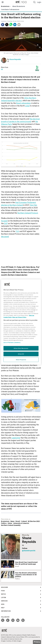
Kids (3, 604)
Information (6, 611)
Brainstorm (5, 521)
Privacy (37, 642)
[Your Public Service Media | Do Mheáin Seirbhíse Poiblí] (4, 630)
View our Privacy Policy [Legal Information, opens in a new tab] (19, 317)
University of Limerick (21, 523)
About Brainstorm (19, 6)
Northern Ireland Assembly (11, 525)
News (12, 521)
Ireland (24, 521)
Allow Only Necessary (21, 348)
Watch (3, 594)
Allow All (21, 354)
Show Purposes (21, 360)
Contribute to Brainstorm (10, 10)
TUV (17, 231)
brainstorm (5, 6)
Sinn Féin (34, 205)
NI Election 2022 (34, 521)
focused (4, 221)
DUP (6, 223)
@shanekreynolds (29, 551)
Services (4, 601)
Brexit (18, 521)
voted (27, 106)
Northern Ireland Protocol (28, 213)
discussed (5, 237)
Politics (4, 523)
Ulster (10, 523)
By (14, 59)
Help (3, 608)
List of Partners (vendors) (12, 342)
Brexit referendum (23, 103)
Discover (4, 587)
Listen (4, 597)
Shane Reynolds (29, 540)
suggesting (16, 438)
